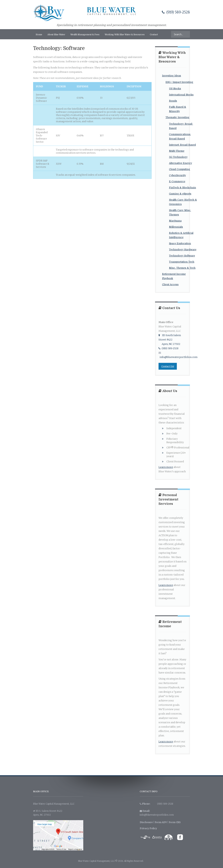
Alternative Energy (180, 163)
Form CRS (175, 822)
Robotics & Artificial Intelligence (181, 235)
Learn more (166, 467)
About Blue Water (56, 35)
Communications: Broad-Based (180, 136)
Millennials (176, 227)
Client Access (170, 284)
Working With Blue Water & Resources (125, 35)
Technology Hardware (183, 250)
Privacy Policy (148, 828)
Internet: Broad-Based (182, 145)
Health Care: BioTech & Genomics (183, 202)
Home (39, 35)
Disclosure (146, 822)
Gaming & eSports (180, 194)
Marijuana (175, 221)
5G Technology (178, 157)
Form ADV (161, 822)
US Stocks (175, 89)
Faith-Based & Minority (178, 109)
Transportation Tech (182, 262)
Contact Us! (168, 366)
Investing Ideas (172, 76)
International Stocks (181, 95)
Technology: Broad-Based (181, 126)
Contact (154, 35)
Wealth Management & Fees (85, 35)
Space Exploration (180, 243)
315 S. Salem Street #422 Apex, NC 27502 (48, 813)
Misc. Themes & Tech (182, 268)
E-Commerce (177, 181)
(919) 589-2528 (176, 12)
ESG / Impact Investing (179, 82)
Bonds (173, 101)
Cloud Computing (180, 169)
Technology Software (182, 256)
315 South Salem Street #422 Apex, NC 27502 (170, 340)
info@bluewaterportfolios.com (157, 815)
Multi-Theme (177, 151)
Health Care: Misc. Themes (180, 212)
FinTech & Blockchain (182, 188)
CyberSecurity (177, 175)
